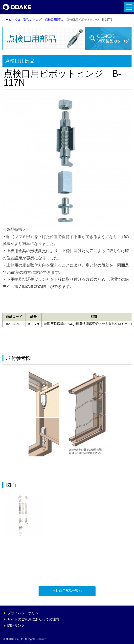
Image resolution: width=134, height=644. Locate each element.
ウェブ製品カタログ (28, 20)
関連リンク (16, 625)
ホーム (7, 20)
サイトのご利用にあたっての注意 (33, 619)
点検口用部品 (54, 20)
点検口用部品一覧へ (67, 591)
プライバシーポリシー (25, 613)
